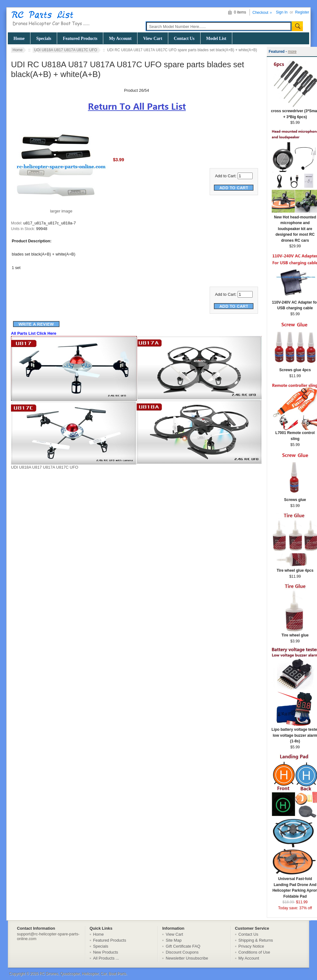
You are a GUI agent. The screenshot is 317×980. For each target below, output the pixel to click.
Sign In (282, 12)
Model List (216, 39)
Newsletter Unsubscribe (187, 958)
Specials (44, 39)
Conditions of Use (254, 952)
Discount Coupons (182, 952)
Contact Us (184, 39)
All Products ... (106, 958)
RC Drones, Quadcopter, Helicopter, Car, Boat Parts (83, 974)
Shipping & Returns (256, 940)
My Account (120, 39)
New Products (106, 952)
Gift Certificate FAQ (183, 946)
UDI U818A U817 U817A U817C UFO (66, 50)
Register (302, 12)
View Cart (153, 39)
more (292, 52)
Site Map (174, 940)
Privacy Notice (251, 946)
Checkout (260, 13)
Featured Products (80, 39)
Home (19, 39)
